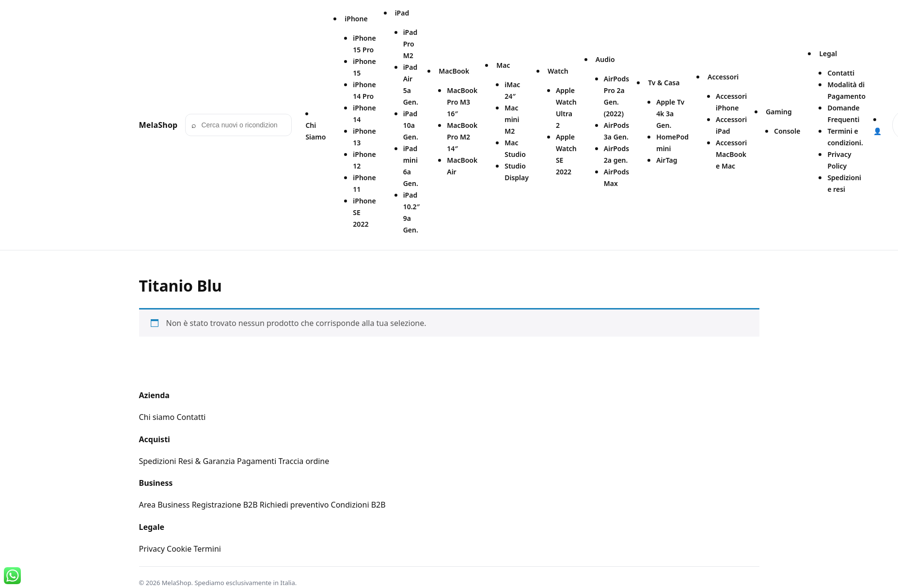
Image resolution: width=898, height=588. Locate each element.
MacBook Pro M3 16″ (462, 102)
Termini (207, 549)
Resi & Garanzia (207, 461)
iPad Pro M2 (410, 44)
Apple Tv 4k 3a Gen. (670, 114)
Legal (828, 54)
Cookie (179, 549)
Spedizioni (158, 461)
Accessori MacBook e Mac (731, 154)
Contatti (841, 73)
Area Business (165, 505)
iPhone (356, 19)
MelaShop (158, 125)
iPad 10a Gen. (411, 125)
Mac (503, 65)
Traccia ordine (304, 461)
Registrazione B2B (225, 505)
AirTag (667, 160)
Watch (558, 71)
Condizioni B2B (358, 505)
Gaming (779, 112)
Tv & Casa (664, 83)
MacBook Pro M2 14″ (462, 137)
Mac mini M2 (512, 119)
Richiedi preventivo (294, 505)
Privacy (152, 549)
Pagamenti (257, 461)
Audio (605, 59)
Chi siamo (157, 417)
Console (787, 131)
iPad (402, 13)
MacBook (454, 71)
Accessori (723, 77)
